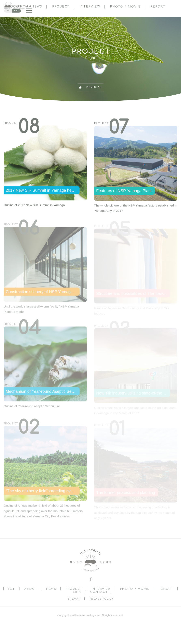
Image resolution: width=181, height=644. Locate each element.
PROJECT (61, 7)
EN (16, 11)
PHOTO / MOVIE (125, 7)
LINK (77, 592)
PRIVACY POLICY (101, 599)
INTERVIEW (90, 7)
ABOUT (31, 589)
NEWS (37, 7)
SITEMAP (74, 599)
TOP (11, 589)
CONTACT (99, 592)
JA (8, 11)
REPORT (158, 7)
